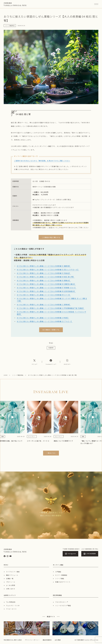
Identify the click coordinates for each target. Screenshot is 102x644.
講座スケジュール (12, 575)
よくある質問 (11, 585)
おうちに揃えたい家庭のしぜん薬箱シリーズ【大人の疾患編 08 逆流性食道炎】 (46, 291)
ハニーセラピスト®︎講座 (63, 606)
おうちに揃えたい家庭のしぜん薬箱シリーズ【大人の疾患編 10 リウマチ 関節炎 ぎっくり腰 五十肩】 (52, 300)
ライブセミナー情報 (13, 572)
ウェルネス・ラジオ (13, 606)
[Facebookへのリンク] (51, 362)
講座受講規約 (47, 640)
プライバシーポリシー (32, 640)
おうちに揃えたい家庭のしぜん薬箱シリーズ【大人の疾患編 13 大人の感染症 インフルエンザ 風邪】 (51, 313)
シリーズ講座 (60, 579)
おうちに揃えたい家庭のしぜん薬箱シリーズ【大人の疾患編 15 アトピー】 (45, 321)
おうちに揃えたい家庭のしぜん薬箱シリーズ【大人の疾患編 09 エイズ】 (44, 295)
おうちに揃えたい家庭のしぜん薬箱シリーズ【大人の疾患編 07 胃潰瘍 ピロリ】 (47, 288)
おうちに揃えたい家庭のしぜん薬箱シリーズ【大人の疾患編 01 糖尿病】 (44, 266)
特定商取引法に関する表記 (13, 640)
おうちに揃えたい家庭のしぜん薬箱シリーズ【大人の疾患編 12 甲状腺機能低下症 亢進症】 (51, 308)
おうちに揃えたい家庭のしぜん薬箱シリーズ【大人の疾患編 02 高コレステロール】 (48, 270)
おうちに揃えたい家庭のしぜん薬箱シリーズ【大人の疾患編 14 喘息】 (43, 318)
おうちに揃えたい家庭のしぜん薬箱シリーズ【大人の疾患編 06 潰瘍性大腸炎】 (46, 284)
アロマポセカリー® (62, 602)
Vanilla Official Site (15, 4)
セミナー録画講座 (61, 575)
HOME (6, 375)
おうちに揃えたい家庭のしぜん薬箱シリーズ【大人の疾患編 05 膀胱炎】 (44, 280)
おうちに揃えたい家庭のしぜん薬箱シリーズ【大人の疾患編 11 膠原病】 (44, 305)
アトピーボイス (11, 609)
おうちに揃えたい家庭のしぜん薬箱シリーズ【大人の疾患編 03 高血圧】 (44, 273)
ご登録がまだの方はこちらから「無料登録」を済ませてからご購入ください (42, 161)
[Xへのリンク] (35, 362)
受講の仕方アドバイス (63, 582)
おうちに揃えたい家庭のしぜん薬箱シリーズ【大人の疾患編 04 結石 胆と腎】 (46, 277)
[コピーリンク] (67, 362)
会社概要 (58, 640)
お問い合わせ (11, 589)
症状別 (51, 348)
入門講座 (58, 572)
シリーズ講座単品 (18, 375)
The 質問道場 (11, 602)
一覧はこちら (51, 453)
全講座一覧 (10, 579)
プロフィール (11, 582)
